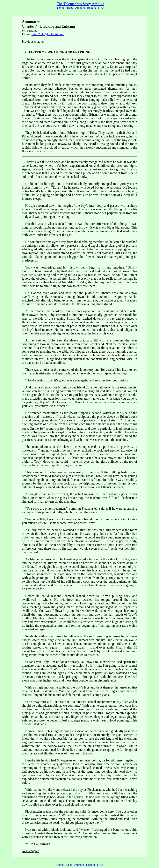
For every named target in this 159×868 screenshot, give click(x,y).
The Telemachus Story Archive (80, 4)
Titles (70, 8)
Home (61, 8)
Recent (91, 8)
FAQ (101, 8)
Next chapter (30, 851)
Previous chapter (33, 42)
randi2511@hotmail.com (48, 34)
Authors (80, 8)
